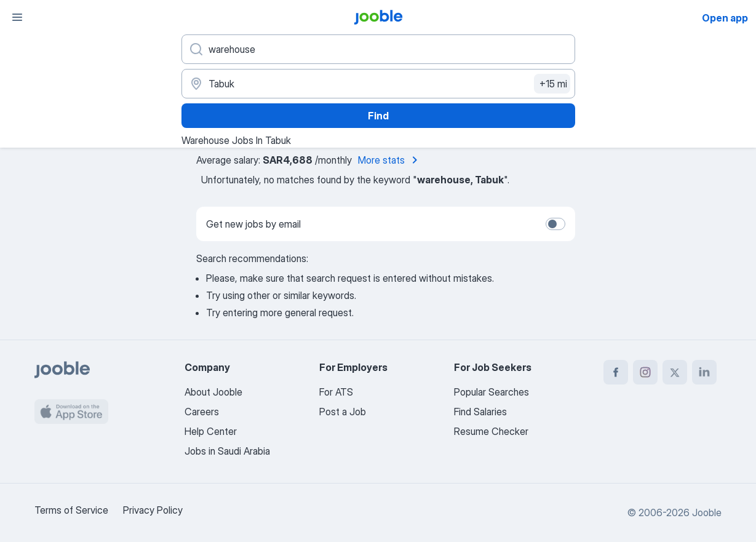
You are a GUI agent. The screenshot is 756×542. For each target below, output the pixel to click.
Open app (725, 18)
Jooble (707, 512)
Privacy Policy (153, 510)
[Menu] (17, 17)
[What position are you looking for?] (378, 49)
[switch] (555, 224)
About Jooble (213, 392)
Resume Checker (491, 431)
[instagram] (645, 372)
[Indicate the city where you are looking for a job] (378, 84)
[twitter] (675, 372)
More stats (390, 160)
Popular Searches (491, 392)
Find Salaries (480, 412)
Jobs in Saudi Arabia (227, 451)
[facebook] (616, 372)
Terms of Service (71, 510)
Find (378, 116)
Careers (202, 412)
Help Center (211, 431)
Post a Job (343, 412)
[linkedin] (704, 372)
